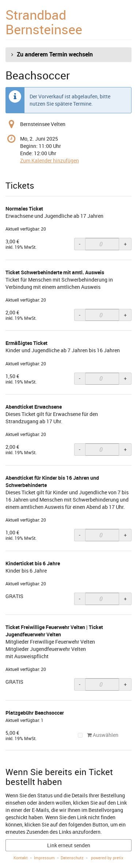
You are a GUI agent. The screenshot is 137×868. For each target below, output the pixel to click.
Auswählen (98, 735)
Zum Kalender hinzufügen (50, 160)
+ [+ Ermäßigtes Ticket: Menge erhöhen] (125, 378)
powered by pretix (107, 858)
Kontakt (21, 858)
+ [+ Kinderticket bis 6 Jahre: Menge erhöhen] (125, 599)
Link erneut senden (69, 845)
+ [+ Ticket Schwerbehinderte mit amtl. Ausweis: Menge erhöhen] (125, 315)
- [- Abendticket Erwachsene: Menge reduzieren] (80, 449)
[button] (68, 55)
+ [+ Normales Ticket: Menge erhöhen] (125, 244)
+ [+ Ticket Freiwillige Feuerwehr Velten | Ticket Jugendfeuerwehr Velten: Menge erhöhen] (125, 684)
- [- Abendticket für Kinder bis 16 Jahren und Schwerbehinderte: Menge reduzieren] (80, 535)
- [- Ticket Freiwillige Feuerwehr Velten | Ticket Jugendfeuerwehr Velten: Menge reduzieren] (80, 684)
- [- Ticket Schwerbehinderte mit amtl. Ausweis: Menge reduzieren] (80, 315)
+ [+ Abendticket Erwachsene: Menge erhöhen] (125, 449)
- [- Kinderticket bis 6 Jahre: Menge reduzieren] (80, 599)
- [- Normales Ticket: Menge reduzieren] (80, 244)
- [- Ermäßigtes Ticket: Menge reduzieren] (80, 378)
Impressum (44, 858)
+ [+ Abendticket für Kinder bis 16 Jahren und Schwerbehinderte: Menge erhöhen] (125, 535)
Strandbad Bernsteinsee (44, 22)
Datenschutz (72, 858)
